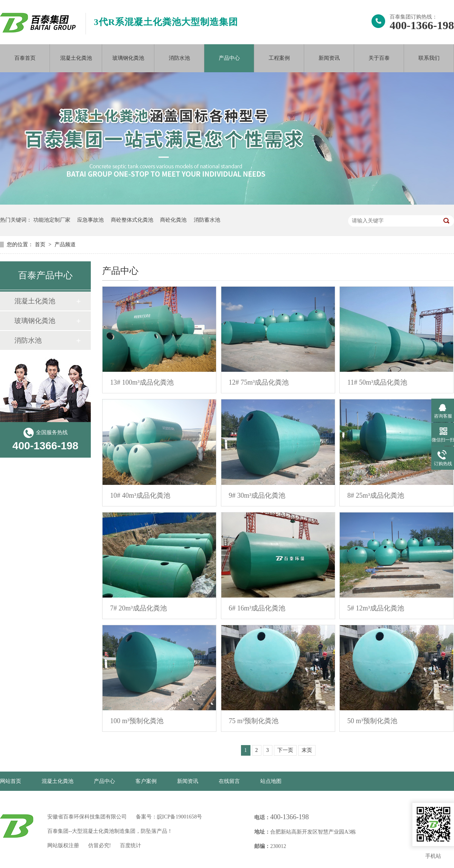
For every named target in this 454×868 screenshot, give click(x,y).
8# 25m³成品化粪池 (376, 495)
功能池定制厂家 (52, 220)
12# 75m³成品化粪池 (259, 382)
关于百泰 (379, 58)
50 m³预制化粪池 (372, 721)
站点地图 (271, 781)
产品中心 (229, 58)
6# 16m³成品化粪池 (257, 608)
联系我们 (429, 58)
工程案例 (279, 58)
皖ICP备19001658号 (180, 817)
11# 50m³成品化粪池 (377, 382)
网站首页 (11, 781)
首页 (41, 245)
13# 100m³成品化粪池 (142, 382)
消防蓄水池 (207, 220)
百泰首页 (25, 58)
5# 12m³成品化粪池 (376, 608)
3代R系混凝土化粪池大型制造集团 (166, 22)
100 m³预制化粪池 (137, 721)
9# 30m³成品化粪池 (257, 495)
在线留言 (229, 781)
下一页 (285, 750)
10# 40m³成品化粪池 (140, 495)
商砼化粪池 (173, 220)
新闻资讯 (329, 58)
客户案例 (146, 781)
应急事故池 (90, 220)
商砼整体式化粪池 (132, 220)
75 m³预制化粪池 (254, 721)
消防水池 (179, 58)
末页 (307, 750)
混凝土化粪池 (76, 58)
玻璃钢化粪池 (128, 58)
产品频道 (65, 245)
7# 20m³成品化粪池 (138, 608)
